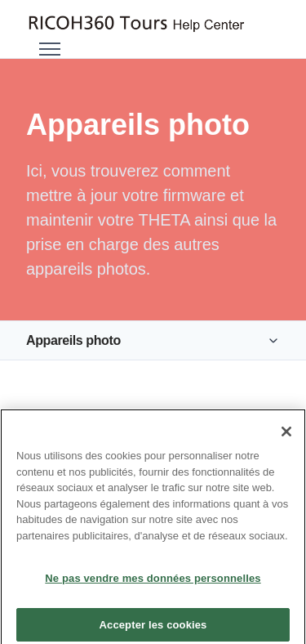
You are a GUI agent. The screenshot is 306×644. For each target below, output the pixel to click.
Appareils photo (73, 340)
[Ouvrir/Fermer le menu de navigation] (50, 49)
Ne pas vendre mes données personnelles (153, 584)
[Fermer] (286, 436)
